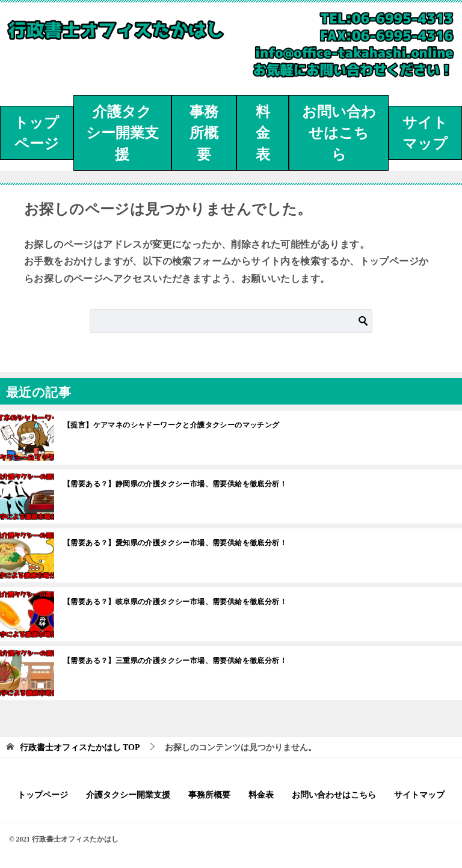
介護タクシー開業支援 (122, 133)
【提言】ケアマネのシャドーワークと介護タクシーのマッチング (171, 425)
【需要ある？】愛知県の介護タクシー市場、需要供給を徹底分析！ (175, 543)
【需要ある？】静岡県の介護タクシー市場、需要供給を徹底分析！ (175, 484)
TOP (80, 747)
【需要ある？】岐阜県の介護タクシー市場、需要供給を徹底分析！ (175, 602)
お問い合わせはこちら (339, 133)
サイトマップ (425, 133)
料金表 (263, 133)
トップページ (36, 133)
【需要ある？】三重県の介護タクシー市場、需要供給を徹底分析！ (175, 661)
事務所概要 (204, 133)
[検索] (231, 321)
